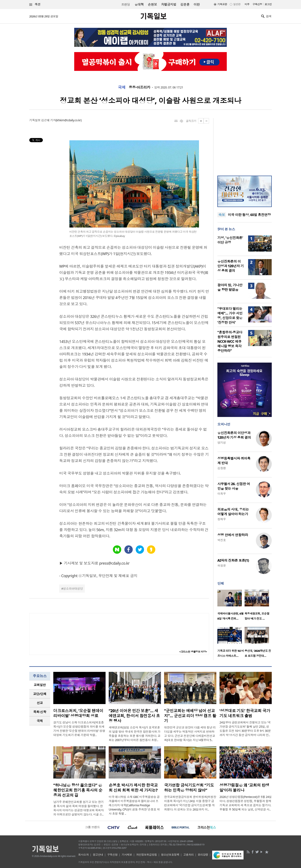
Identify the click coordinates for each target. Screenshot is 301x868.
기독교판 (222, 4)
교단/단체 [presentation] (40, 694)
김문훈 (185, 4)
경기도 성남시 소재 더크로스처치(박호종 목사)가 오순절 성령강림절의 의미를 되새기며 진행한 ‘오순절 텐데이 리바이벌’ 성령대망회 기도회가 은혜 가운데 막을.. (79, 729)
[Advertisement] (245, 144)
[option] (231, 606)
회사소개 (83, 855)
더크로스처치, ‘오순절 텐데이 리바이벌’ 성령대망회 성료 (78, 713)
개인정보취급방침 (147, 855)
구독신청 (257, 4)
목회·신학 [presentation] (40, 712)
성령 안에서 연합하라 (233, 535)
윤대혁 (139, 4)
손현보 (152, 4)
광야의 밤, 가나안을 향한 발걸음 (230, 287)
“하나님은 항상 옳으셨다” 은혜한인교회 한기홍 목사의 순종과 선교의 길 (78, 790)
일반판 (237, 4)
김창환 (222, 468)
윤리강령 (203, 855)
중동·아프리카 (140, 87)
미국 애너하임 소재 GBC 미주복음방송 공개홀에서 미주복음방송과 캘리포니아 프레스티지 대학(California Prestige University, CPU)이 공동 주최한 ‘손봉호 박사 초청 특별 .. (134, 805)
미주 (247, 4)
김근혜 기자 (48, 120)
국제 (122, 87)
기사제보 (127, 855)
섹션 (35, 4)
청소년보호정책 (170, 855)
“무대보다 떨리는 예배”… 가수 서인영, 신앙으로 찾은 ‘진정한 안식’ (230, 316)
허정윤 (222, 566)
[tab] (40, 685)
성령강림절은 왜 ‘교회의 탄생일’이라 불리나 (244, 788)
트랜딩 (126, 4)
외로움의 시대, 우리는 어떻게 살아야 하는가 (233, 512)
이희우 (222, 494)
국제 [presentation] (40, 721)
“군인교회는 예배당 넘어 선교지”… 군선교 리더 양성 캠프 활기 (190, 716)
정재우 (222, 519)
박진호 (222, 540)
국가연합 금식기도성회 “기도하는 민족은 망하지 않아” (189, 788)
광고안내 (98, 855)
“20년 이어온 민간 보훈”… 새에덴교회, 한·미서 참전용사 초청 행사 (134, 716)
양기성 (222, 443)
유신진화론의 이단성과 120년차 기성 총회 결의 (231, 266)
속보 (222, 215)
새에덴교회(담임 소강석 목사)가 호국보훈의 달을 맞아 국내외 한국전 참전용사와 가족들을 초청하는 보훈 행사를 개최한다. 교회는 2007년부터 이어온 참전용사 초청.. (135, 734)
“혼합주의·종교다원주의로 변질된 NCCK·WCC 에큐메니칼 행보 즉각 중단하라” (230, 341)
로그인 (268, 4)
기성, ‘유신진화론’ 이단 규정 (230, 240)
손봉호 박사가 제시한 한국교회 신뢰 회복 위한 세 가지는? (133, 788)
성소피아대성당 (73, 589)
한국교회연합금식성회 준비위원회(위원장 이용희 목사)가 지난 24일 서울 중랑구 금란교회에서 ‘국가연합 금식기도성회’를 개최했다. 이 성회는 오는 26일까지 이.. (190, 803)
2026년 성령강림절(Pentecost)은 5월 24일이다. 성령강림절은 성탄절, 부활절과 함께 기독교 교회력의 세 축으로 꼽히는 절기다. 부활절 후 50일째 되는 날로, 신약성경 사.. (246, 803)
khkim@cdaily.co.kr (69, 120)
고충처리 (189, 855)
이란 (197, 4)
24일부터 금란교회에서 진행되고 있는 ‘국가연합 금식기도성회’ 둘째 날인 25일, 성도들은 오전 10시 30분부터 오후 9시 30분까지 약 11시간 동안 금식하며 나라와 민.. (245, 729)
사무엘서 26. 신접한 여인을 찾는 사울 (234, 486)
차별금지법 (169, 4)
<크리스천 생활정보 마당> (193, 652)
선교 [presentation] (40, 703)
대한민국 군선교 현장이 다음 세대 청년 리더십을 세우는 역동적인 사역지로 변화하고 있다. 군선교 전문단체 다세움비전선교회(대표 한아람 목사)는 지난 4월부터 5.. (190, 734)
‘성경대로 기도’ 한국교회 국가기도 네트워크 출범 (245, 713)
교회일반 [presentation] (40, 685)
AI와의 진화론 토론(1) (233, 560)
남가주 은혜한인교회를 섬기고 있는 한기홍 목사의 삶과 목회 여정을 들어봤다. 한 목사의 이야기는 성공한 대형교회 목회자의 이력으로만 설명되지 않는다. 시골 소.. (78, 808)
